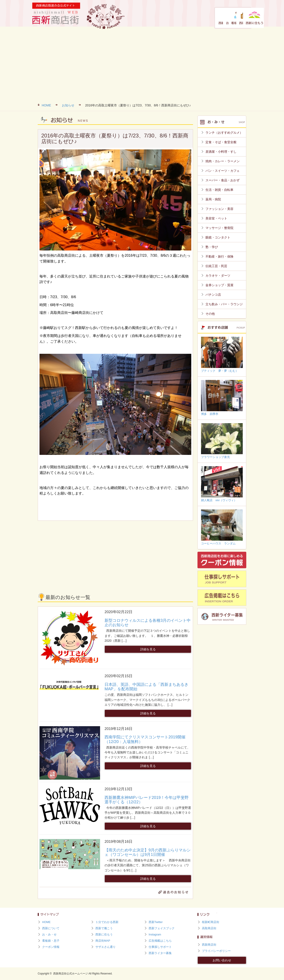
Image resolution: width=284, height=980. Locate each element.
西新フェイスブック (162, 928)
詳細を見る (148, 649)
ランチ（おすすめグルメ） (224, 133)
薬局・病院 (213, 199)
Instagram (155, 935)
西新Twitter (156, 922)
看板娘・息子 (192, 18)
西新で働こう (215, 18)
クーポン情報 (51, 947)
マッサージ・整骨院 (219, 228)
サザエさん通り (106, 947)
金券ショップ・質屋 (219, 285)
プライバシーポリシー (216, 951)
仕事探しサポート (160, 947)
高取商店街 (209, 928)
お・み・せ (169, 18)
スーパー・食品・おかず (223, 180)
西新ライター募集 (160, 953)
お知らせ (68, 105)
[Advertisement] (142, 64)
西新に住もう (238, 18)
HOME (46, 105)
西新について (145, 18)
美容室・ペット (216, 218)
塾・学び (212, 247)
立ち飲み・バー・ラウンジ (224, 304)
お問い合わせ (222, 960)
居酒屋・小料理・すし (221, 152)
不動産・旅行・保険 (219, 256)
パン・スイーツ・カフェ (223, 171)
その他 (210, 314)
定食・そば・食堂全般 (221, 142)
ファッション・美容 (219, 209)
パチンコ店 (213, 295)
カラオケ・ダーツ (218, 276)
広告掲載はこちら (160, 941)
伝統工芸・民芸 (216, 266)
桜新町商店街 (211, 922)
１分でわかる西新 (107, 922)
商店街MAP (103, 941)
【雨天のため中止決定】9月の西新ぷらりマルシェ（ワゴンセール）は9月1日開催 (148, 852)
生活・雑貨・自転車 (219, 190)
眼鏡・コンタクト (218, 237)
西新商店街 (209, 945)
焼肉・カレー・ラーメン (223, 161)
